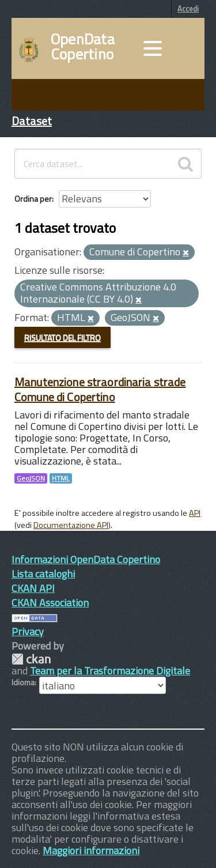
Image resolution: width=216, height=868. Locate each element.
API (195, 513)
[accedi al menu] (153, 48)
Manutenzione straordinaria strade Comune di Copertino (100, 389)
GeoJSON (31, 478)
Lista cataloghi (43, 574)
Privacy (28, 631)
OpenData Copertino (83, 47)
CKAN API (33, 588)
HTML (61, 478)
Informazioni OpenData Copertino (86, 559)
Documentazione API (71, 525)
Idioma (23, 682)
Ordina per (33, 199)
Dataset (32, 121)
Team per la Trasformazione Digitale (110, 671)
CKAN (31, 659)
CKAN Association (50, 603)
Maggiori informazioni (91, 850)
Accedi (188, 9)
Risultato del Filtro (62, 337)
